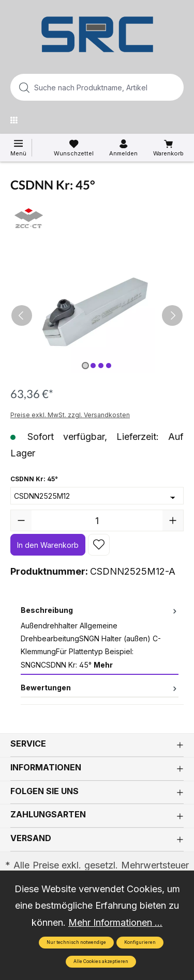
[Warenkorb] (168, 148)
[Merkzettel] (74, 148)
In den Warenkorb (48, 545)
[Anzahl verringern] (21, 520)
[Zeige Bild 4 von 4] (109, 366)
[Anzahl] (97, 520)
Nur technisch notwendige (76, 942)
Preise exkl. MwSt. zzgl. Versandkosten (70, 415)
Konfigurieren (140, 942)
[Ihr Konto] (123, 148)
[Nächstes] (172, 315)
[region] (97, 315)
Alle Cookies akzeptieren (101, 961)
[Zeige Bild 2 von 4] (93, 366)
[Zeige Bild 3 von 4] (101, 366)
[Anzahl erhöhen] (173, 520)
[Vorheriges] (22, 315)
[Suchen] (173, 87)
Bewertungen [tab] (100, 687)
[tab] (100, 638)
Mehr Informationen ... (115, 922)
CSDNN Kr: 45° (34, 478)
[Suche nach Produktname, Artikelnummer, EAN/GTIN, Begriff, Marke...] (80, 87)
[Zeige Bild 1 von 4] (85, 366)
